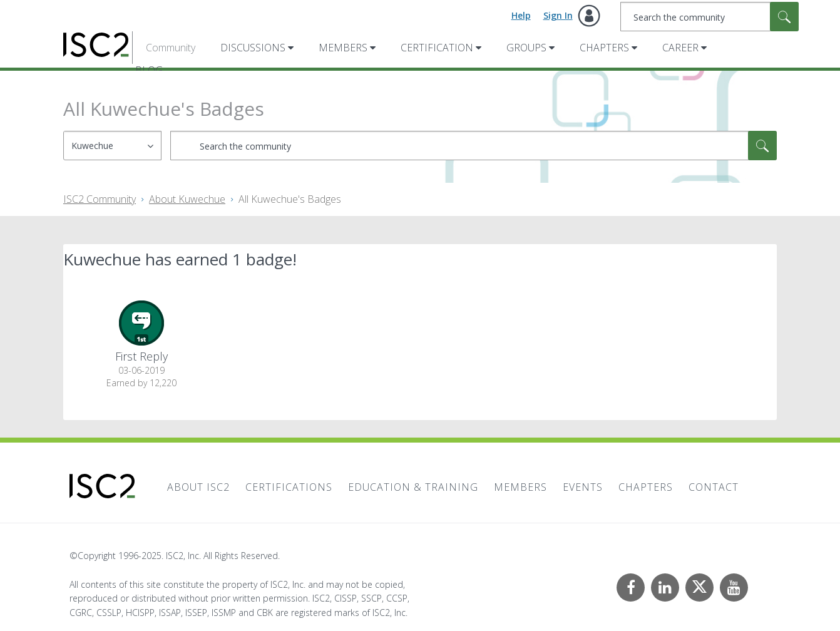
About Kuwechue (187, 199)
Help (521, 15)
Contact (714, 487)
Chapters (604, 48)
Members (343, 48)
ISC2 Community (100, 199)
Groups (526, 48)
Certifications (289, 487)
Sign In (558, 15)
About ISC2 (198, 487)
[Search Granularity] (112, 146)
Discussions (253, 48)
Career (680, 48)
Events (583, 487)
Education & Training (413, 487)
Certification (437, 48)
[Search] (709, 17)
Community (171, 48)
